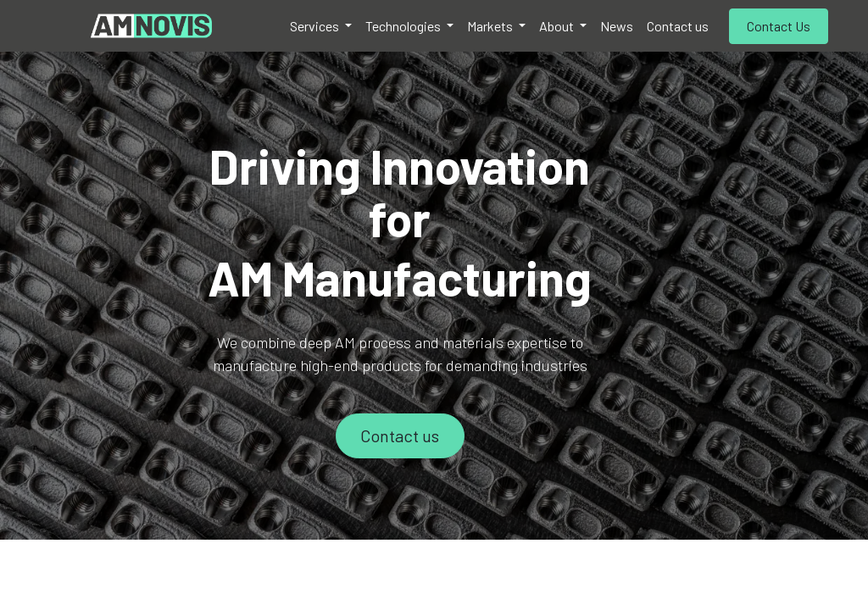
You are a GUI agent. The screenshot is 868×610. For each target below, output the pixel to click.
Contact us (400, 435)
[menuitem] (321, 26)
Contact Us (779, 26)
